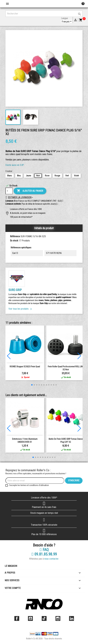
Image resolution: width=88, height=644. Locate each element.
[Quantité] (9, 191)
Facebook (17, 618)
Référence (15, 236)
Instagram (58, 618)
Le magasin (11, 566)
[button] (58, 204)
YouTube (30, 618)
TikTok (44, 618)
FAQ (44, 550)
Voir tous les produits (21, 309)
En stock (14, 241)
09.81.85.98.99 (44, 554)
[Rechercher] (44, 14)
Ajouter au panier (30, 191)
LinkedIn (72, 618)
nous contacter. (52, 559)
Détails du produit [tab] (44, 228)
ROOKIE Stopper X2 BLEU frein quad (25, 367)
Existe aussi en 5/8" (15, 165)
